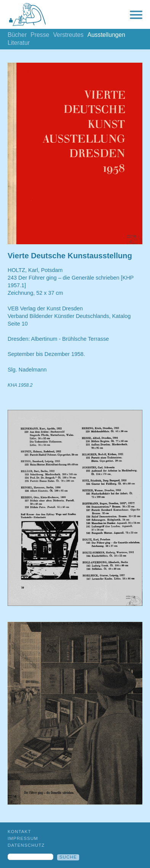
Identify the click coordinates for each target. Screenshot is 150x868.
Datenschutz (26, 845)
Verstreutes (68, 35)
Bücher (17, 35)
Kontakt (19, 832)
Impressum (23, 838)
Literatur (19, 43)
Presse (40, 35)
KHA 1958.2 (20, 385)
